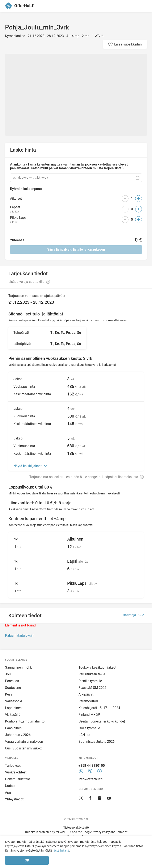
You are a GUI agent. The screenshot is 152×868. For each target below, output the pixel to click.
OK (27, 860)
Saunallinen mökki (19, 667)
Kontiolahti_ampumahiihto (25, 721)
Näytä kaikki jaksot (28, 466)
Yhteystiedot (14, 799)
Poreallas (12, 681)
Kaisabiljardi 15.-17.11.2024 (99, 708)
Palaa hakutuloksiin (20, 635)
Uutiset (10, 786)
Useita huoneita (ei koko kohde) (102, 721)
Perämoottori (88, 701)
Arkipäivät (86, 694)
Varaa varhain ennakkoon (24, 742)
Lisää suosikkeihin (128, 44)
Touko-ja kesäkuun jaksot (97, 667)
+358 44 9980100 (92, 766)
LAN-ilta (84, 735)
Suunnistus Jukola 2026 (97, 742)
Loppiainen (13, 708)
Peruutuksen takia (92, 674)
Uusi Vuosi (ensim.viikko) (24, 748)
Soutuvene (13, 688)
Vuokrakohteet (16, 772)
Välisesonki (14, 701)
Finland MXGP (89, 715)
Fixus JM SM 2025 (92, 688)
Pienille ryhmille (90, 681)
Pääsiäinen (13, 728)
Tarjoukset (13, 766)
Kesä (9, 694)
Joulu (9, 674)
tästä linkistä (61, 851)
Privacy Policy (101, 832)
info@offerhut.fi (90, 779)
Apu (8, 793)
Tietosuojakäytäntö (76, 828)
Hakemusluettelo (18, 779)
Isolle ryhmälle (89, 728)
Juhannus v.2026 (18, 735)
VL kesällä (13, 715)
